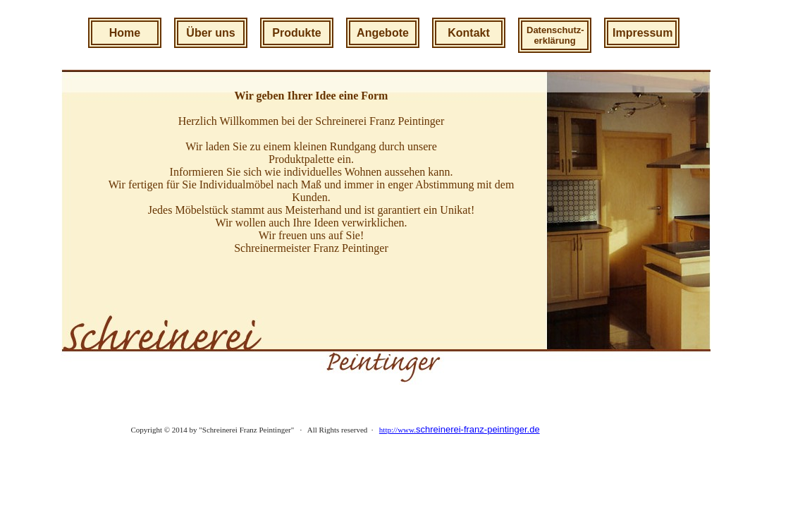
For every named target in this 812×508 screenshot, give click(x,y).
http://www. (398, 430)
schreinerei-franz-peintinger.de (478, 429)
